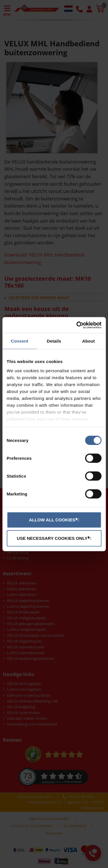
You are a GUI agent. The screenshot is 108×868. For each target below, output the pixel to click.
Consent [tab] (19, 341)
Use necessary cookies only (53, 538)
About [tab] (88, 341)
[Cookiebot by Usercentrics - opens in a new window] (77, 325)
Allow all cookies (53, 520)
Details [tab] (54, 341)
